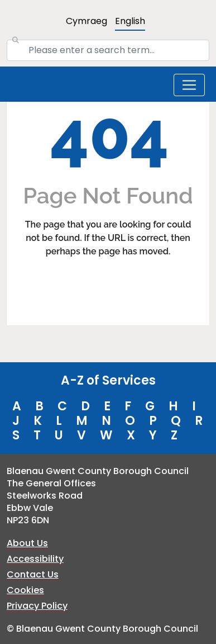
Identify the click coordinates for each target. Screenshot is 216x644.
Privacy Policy (37, 606)
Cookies (25, 590)
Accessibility (35, 559)
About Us (27, 543)
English (130, 21)
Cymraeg (87, 21)
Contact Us (33, 574)
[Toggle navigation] (189, 85)
